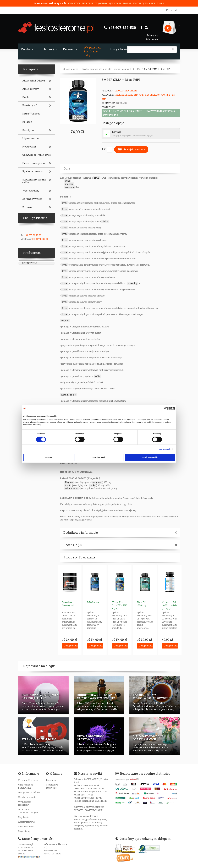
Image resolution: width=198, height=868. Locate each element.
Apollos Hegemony (126, 91)
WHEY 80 (116, 3)
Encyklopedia (120, 49)
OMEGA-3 (105, 3)
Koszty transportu (27, 797)
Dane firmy (51, 780)
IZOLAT (127, 3)
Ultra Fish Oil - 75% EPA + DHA (120, 605)
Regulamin (24, 817)
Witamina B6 (68, 395)
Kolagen (27, 122)
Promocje (70, 49)
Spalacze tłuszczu (33, 171)
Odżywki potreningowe (37, 155)
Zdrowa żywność (32, 199)
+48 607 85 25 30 (33, 235)
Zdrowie (27, 207)
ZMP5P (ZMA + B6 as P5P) (157, 69)
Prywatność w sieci (28, 780)
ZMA (138, 69)
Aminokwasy (31, 89)
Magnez (65, 320)
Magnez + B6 (128, 69)
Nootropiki (29, 147)
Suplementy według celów (34, 181)
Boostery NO (30, 105)
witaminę (70, 187)
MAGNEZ (138, 3)
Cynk (65, 203)
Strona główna (71, 69)
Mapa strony (24, 831)
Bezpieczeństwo (26, 826)
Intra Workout (31, 114)
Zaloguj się (152, 35)
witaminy (132, 283)
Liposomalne (31, 138)
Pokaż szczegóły (164, 449)
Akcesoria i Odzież (34, 81)
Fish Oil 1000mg (142, 604)
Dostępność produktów (29, 792)
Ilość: (107, 150)
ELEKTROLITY (90, 3)
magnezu (97, 482)
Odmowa (48, 457)
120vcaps (117, 132)
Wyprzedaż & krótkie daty (92, 51)
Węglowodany (31, 191)
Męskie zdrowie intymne (95, 69)
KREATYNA (74, 3)
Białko (26, 97)
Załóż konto (152, 39)
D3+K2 (160, 3)
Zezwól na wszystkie (150, 457)
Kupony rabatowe (27, 822)
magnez (69, 184)
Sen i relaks (114, 69)
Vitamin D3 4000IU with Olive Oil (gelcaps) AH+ (169, 609)
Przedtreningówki (34, 163)
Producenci (30, 49)
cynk (68, 181)
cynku (93, 485)
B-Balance (93, 602)
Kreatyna (28, 130)
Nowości (51, 49)
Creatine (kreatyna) (68, 604)
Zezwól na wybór (99, 457)
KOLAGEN (150, 3)
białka (105, 221)
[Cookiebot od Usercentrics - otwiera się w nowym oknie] (160, 408)
